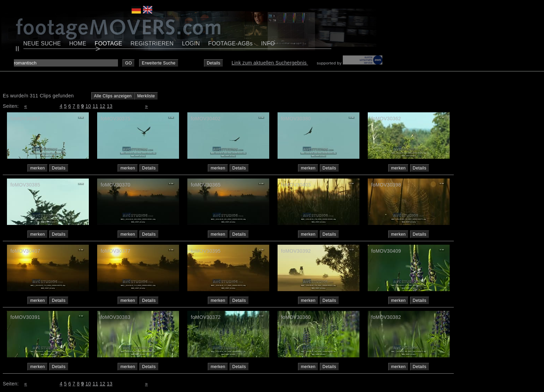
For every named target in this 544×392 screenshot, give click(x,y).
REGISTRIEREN (152, 43)
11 (95, 106)
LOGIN (191, 43)
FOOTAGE (109, 43)
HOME (78, 43)
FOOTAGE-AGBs (230, 43)
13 (110, 106)
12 (102, 106)
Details (214, 63)
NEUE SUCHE (42, 43)
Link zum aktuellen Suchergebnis (270, 63)
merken (37, 168)
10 (88, 106)
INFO (268, 43)
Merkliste (146, 96)
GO (129, 63)
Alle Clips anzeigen (113, 96)
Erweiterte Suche (159, 63)
